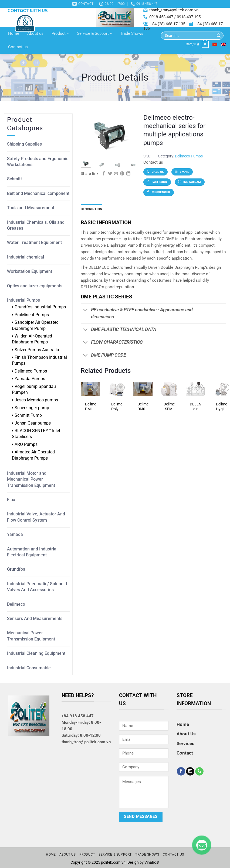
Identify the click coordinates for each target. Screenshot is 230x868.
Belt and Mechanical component (38, 193)
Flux (11, 500)
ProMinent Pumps (32, 315)
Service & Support (94, 33)
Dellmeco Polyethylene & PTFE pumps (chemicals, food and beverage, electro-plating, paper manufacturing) (117, 407)
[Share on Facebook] (104, 174)
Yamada (15, 534)
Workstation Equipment (30, 271)
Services (185, 743)
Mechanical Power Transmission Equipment (31, 636)
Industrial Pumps (23, 300)
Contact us (18, 47)
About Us (186, 734)
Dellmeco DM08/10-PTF (143, 407)
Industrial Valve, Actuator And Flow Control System (36, 517)
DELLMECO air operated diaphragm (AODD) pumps (195, 407)
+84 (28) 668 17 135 (168, 24)
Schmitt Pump (28, 415)
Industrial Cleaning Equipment (36, 653)
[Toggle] (86, 311)
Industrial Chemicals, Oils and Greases (36, 225)
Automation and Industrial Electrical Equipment (32, 552)
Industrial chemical (26, 257)
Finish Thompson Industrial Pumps (39, 360)
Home (14, 33)
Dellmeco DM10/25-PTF (91, 407)
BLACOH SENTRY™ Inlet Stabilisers (36, 434)
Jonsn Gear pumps (33, 423)
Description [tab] (92, 209)
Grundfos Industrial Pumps (40, 307)
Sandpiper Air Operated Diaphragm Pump (35, 325)
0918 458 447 (161, 17)
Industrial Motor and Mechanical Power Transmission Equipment (31, 479)
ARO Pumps (26, 444)
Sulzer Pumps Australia (37, 350)
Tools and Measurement (31, 208)
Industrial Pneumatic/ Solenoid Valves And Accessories (37, 587)
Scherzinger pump (32, 408)
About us (35, 33)
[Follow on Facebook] (181, 771)
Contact (185, 753)
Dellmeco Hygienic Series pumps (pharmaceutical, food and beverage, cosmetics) (221, 407)
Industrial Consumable (29, 668)
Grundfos (16, 569)
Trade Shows (132, 33)
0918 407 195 (189, 17)
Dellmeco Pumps (31, 371)
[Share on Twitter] (110, 174)
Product (60, 33)
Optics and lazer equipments (35, 286)
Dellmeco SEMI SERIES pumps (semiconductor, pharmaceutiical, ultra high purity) (169, 407)
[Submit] (219, 36)
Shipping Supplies (24, 144)
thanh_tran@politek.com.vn (174, 10)
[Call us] (199, 771)
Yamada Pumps (30, 379)
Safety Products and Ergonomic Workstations (38, 162)
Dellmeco (16, 604)
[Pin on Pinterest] (122, 174)
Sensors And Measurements (35, 619)
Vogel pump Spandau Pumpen (34, 389)
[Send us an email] (190, 771)
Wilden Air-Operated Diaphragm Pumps (32, 339)
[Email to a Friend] (116, 174)
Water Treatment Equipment (34, 242)
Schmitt (14, 179)
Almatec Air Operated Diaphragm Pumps (33, 455)
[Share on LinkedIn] (128, 174)
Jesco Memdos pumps (36, 400)
